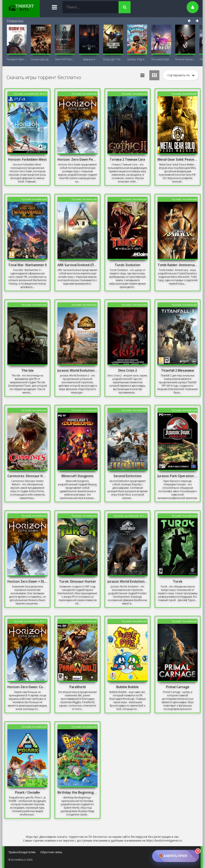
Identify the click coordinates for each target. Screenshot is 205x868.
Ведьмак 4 (89, 59)
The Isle (28, 370)
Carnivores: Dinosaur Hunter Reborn (27, 476)
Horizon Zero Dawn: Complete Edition (27, 687)
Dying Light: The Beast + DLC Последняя (113, 59)
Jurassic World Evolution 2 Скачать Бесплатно (77, 370)
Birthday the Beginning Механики (77, 792)
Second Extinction (128, 476)
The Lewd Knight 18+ (161, 59)
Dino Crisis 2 (128, 370)
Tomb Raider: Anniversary (178, 265)
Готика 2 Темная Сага (128, 159)
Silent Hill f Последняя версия (65, 59)
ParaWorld (78, 687)
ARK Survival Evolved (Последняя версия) (77, 265)
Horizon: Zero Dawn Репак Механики (77, 159)
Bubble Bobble (128, 687)
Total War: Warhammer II (27, 265)
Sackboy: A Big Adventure (137, 59)
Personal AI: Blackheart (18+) (185, 59)
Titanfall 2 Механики (178, 370)
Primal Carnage (178, 687)
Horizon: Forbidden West (28, 159)
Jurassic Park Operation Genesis (178, 476)
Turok (178, 581)
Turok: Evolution (128, 265)
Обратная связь (51, 852)
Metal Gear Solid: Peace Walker (178, 159)
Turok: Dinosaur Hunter (78, 581)
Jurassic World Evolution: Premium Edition (128, 581)
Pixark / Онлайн (27, 792)
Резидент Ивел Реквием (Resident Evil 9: (17, 59)
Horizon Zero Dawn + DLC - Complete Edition (27, 581)
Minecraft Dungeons (77, 476)
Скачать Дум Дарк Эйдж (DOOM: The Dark (41, 59)
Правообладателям (22, 852)
